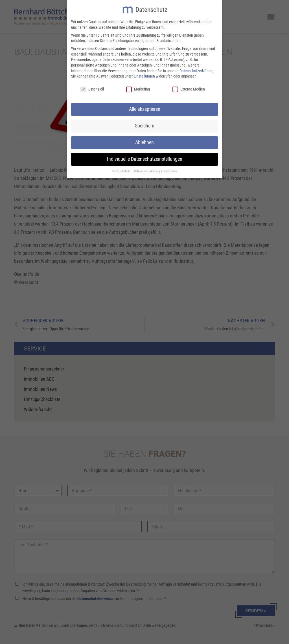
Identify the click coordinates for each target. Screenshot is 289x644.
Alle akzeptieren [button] (145, 108)
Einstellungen (144, 75)
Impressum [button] (170, 170)
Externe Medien (189, 88)
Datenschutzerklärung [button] (147, 170)
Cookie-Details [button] (122, 170)
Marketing (138, 88)
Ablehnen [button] (144, 141)
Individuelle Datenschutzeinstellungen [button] (145, 158)
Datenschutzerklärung (197, 69)
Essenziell (92, 88)
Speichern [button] (145, 124)
